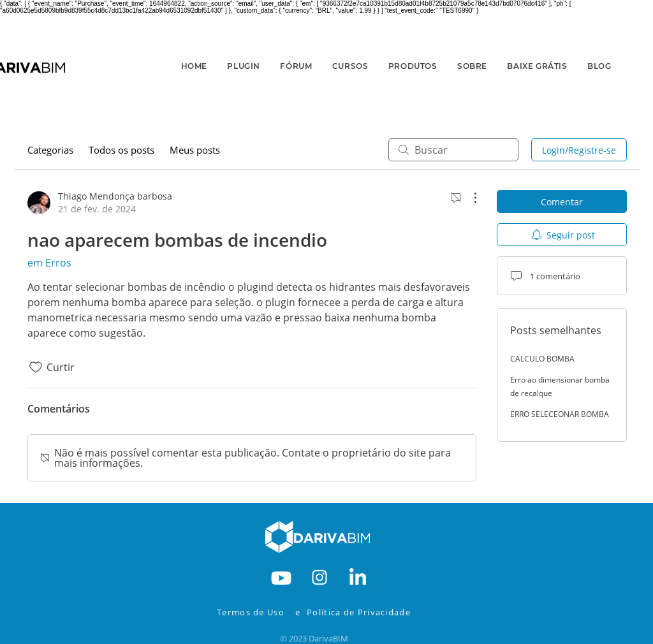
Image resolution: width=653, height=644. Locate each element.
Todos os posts (121, 150)
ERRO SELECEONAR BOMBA (560, 414)
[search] (453, 150)
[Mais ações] (469, 198)
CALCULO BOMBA (542, 359)
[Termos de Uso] (254, 612)
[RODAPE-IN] (358, 576)
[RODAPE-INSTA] (319, 576)
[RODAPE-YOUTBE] (281, 576)
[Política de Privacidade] (367, 612)
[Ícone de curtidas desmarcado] (36, 367)
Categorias (50, 150)
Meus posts (195, 150)
